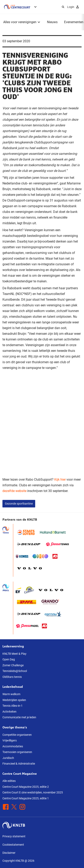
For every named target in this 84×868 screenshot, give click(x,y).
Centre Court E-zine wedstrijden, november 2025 (33, 792)
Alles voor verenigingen (20, 22)
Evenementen (74, 22)
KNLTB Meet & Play (14, 654)
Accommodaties (13, 746)
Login (74, 7)
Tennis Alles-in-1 (13, 706)
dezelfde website (14, 491)
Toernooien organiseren (17, 752)
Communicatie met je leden (19, 717)
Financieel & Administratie (19, 764)
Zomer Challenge (13, 665)
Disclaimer (9, 853)
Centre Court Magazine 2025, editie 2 (26, 787)
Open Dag (9, 659)
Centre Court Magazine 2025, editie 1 (26, 798)
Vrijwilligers (10, 740)
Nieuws (52, 22)
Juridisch (8, 758)
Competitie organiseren (17, 735)
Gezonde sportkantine (19, 504)
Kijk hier (60, 480)
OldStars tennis (12, 677)
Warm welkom (11, 694)
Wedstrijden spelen (14, 700)
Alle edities (9, 781)
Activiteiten (9, 712)
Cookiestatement (13, 845)
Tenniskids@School (15, 671)
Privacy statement (14, 836)
